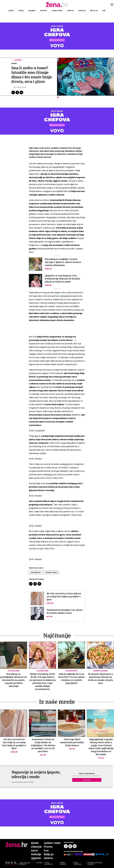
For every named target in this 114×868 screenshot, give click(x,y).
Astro (21, 11)
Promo (48, 847)
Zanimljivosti (36, 572)
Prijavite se (87, 780)
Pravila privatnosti (48, 864)
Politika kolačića (63, 864)
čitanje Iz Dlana (51, 572)
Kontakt (39, 863)
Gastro (43, 11)
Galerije (32, 11)
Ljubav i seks (57, 11)
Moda (11, 11)
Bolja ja (94, 11)
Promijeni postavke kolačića (95, 864)
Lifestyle (82, 11)
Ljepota (70, 11)
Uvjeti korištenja (77, 864)
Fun (104, 11)
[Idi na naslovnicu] (57, 7)
